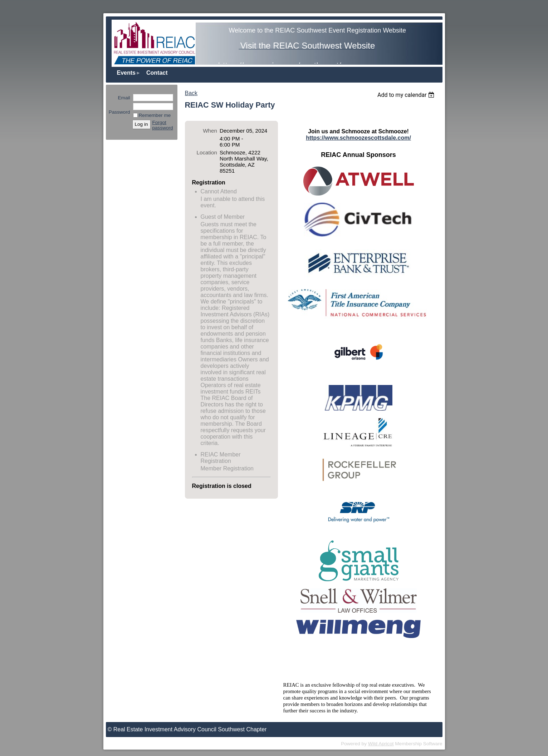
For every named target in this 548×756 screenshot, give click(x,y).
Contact (157, 73)
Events (126, 73)
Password (119, 109)
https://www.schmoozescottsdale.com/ (358, 138)
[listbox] (407, 95)
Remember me (155, 115)
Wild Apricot (381, 744)
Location (207, 152)
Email (122, 98)
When (210, 131)
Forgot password (163, 125)
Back (191, 93)
